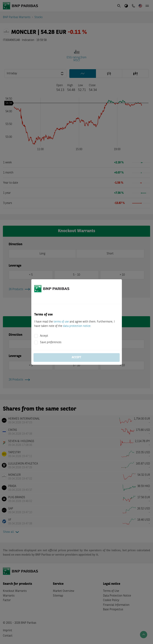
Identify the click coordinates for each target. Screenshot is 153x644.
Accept (44, 336)
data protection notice (77, 326)
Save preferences (51, 342)
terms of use (61, 322)
